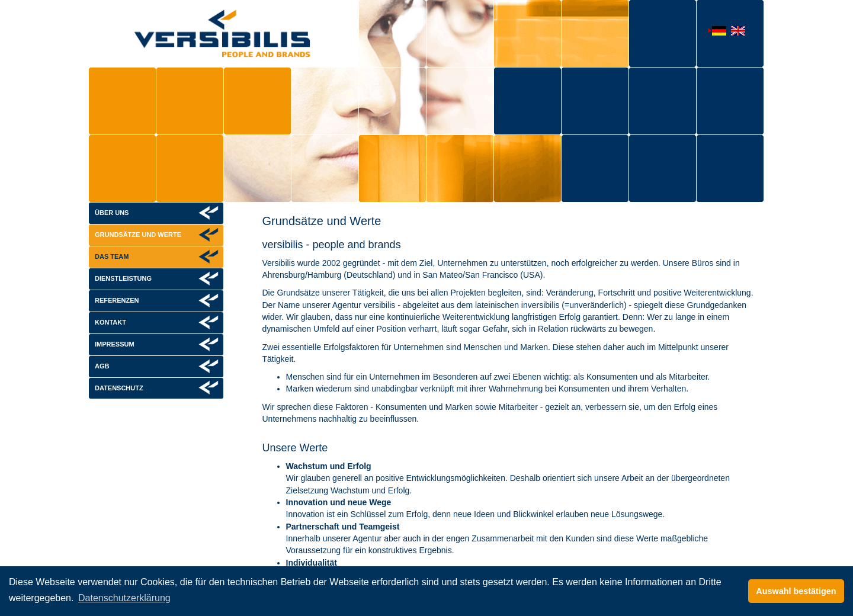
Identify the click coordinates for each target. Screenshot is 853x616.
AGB (102, 366)
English (736, 32)
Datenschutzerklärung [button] (124, 598)
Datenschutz (119, 388)
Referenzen (117, 300)
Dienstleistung (123, 278)
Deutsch (717, 31)
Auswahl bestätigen (796, 591)
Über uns (112, 213)
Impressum (115, 344)
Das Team (112, 256)
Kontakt (110, 322)
